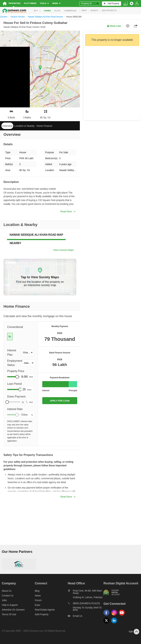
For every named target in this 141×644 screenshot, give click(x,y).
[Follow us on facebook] (107, 616)
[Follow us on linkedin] (115, 624)
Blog (37, 591)
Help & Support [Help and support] (10, 605)
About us (7, 591)
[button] (28, 353)
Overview (7, 126)
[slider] (17, 377)
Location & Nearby (24, 126)
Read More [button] (68, 211)
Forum (38, 600)
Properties (15, 3)
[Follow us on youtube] (123, 616)
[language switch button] (125, 4)
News (38, 596)
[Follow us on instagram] (115, 616)
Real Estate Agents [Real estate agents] (45, 610)
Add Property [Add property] (42, 614)
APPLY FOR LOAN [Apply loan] (60, 401)
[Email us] (86, 617)
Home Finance (44, 126)
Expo (37, 605)
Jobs (4, 600)
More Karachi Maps (64, 250)
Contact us (8, 596)
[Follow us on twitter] (107, 624)
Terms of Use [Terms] (9, 614)
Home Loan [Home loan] (114, 26)
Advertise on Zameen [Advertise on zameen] (13, 610)
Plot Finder (30, 3)
